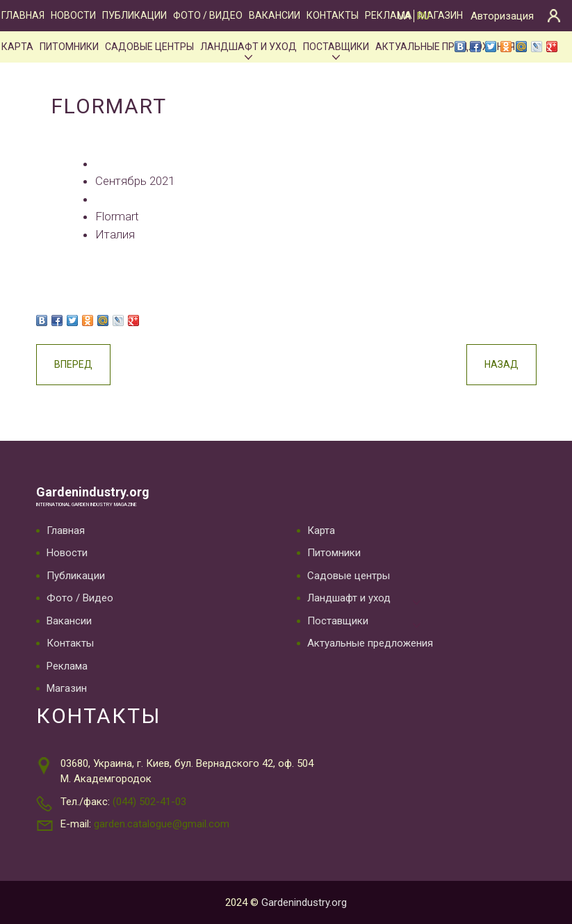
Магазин (441, 15)
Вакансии (275, 15)
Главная (23, 15)
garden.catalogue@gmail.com (162, 824)
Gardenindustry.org (93, 492)
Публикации (134, 15)
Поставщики (336, 47)
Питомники (69, 47)
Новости (73, 15)
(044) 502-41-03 (149, 802)
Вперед (73, 364)
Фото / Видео (208, 15)
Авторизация (502, 16)
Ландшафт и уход (248, 47)
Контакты (333, 15)
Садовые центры (149, 47)
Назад (501, 364)
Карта (17, 47)
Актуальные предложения (370, 643)
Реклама (67, 666)
